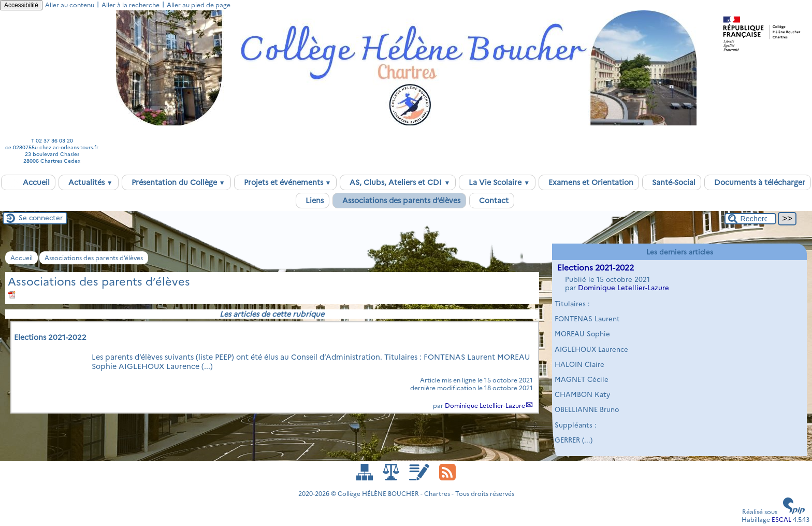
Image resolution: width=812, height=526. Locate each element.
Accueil (28, 182)
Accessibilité (21, 5)
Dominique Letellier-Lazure (485, 406)
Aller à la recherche (130, 5)
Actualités (89, 182)
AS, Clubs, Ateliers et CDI (398, 182)
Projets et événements (286, 182)
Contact (492, 201)
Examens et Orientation (589, 182)
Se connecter (41, 218)
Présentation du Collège (176, 182)
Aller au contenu (70, 5)
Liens (313, 201)
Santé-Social (672, 182)
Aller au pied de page (199, 5)
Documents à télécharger (758, 182)
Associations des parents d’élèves (399, 201)
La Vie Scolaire (497, 182)
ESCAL (781, 520)
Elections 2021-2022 (596, 268)
